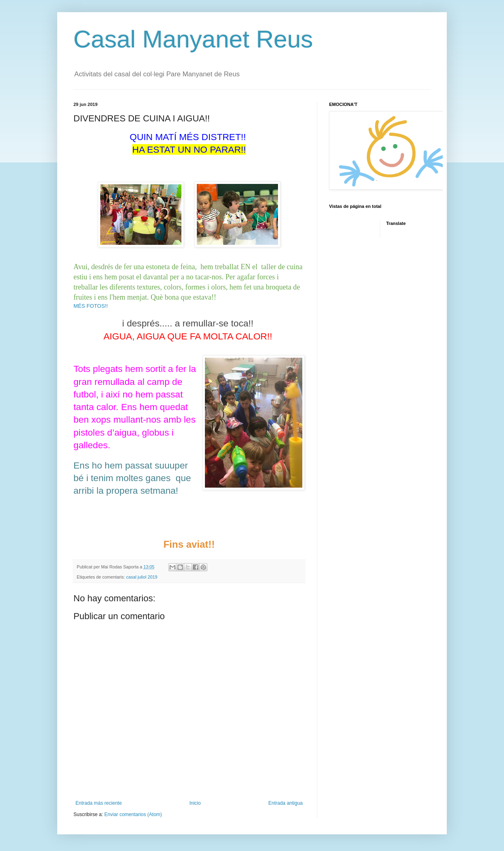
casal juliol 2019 (142, 577)
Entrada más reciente (99, 803)
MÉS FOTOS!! (91, 306)
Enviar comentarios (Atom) (133, 814)
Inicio (195, 803)
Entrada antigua (285, 803)
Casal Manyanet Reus (193, 39)
